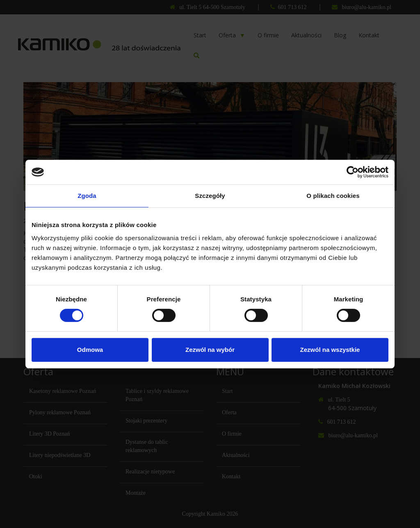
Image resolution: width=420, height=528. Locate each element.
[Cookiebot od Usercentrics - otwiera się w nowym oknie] (353, 172)
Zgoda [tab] (87, 196)
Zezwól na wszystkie (330, 350)
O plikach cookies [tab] (333, 196)
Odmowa (90, 350)
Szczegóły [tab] (210, 196)
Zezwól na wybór (210, 350)
